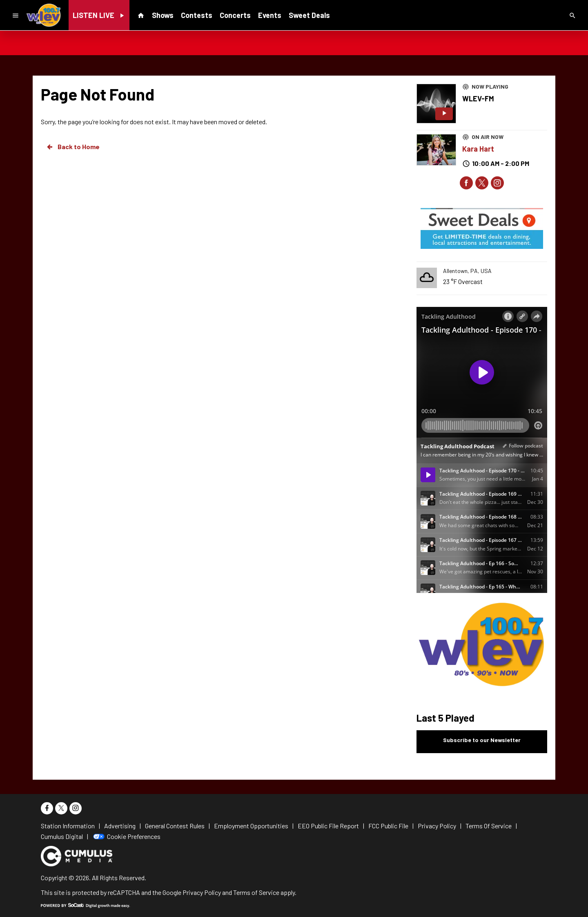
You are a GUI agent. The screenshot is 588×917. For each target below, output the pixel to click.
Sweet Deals (309, 15)
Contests (197, 15)
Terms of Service (256, 892)
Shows (163, 15)
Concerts (235, 15)
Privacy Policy (202, 892)
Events (270, 15)
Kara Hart (478, 149)
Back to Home (73, 147)
